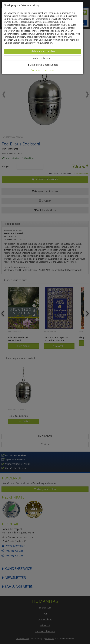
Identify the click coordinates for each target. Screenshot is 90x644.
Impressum (49, 70)
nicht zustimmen (44, 58)
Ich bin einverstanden (43, 51)
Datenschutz (36, 70)
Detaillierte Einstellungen (43, 65)
